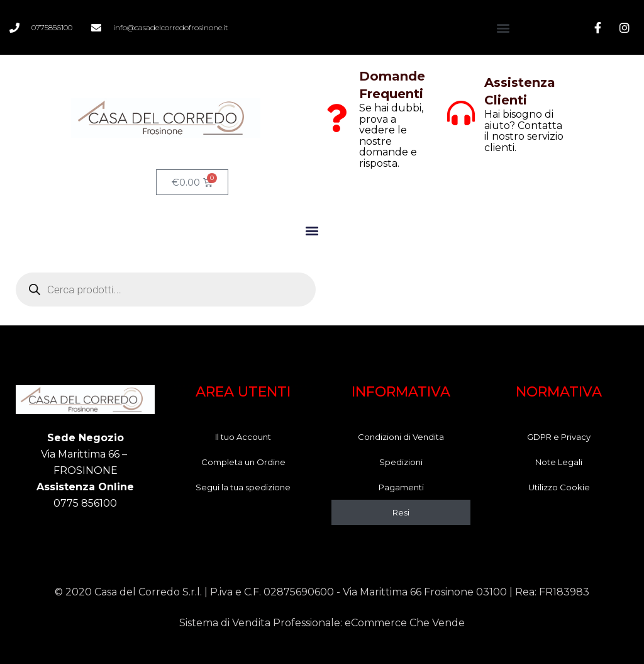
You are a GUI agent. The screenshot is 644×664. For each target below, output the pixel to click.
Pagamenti (401, 487)
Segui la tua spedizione (243, 487)
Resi (401, 512)
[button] (503, 27)
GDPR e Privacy (559, 437)
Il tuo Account (243, 437)
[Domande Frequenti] (336, 118)
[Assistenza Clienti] (461, 113)
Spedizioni (401, 462)
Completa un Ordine (243, 462)
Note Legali (559, 462)
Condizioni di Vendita (401, 437)
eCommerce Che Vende (405, 623)
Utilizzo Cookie (559, 487)
